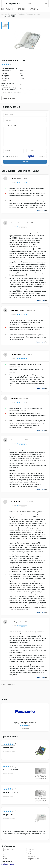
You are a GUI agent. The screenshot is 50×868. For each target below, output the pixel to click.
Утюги (5, 857)
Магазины (34, 9)
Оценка (6, 156)
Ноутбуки (29, 853)
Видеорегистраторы (9, 851)
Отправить (25, 162)
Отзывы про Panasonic (9, 684)
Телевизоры (30, 855)
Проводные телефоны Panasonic (25, 717)
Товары (10, 9)
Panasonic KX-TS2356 (25, 795)
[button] (5, 125)
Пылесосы (6, 855)
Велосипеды (31, 849)
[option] (5, 26)
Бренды (21, 9)
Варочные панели (9, 849)
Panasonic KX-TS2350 (25, 772)
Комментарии (40, 210)
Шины (5, 859)
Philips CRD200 (25, 824)
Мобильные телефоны (10, 853)
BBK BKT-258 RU (25, 750)
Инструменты (31, 851)
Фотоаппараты (31, 857)
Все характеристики (9, 98)
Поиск (46, 3)
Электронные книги (33, 859)
